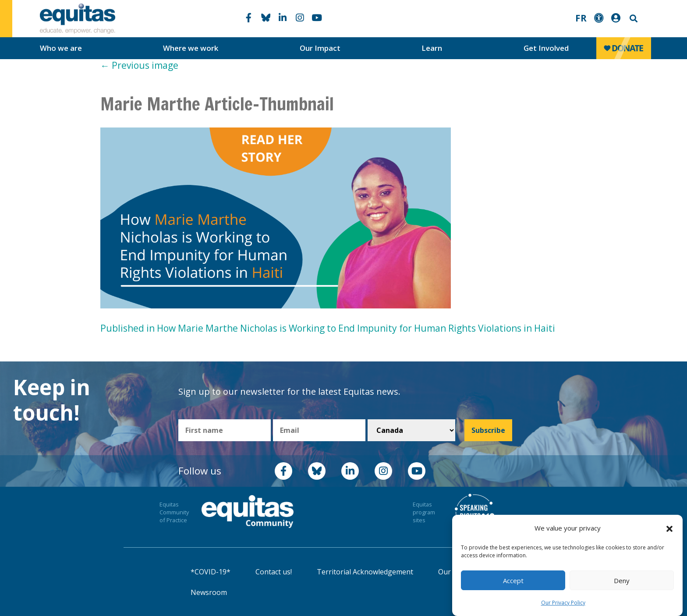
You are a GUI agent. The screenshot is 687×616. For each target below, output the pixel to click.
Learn (432, 48)
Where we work (191, 48)
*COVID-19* (211, 572)
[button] (669, 528)
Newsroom (209, 592)
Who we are (61, 48)
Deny (622, 581)
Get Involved (546, 48)
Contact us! (274, 572)
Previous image (139, 65)
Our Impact (320, 48)
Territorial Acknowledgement (365, 572)
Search (633, 19)
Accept (513, 581)
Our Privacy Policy (563, 603)
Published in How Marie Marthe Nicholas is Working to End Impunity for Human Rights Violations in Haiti (328, 328)
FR (581, 18)
